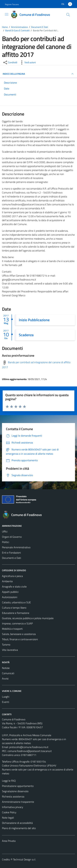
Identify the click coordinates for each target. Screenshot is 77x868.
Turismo (6, 645)
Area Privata (9, 841)
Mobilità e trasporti (12, 629)
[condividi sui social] (10, 62)
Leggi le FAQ (9, 781)
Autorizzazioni (10, 597)
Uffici (5, 531)
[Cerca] (68, 15)
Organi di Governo (12, 537)
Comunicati (8, 673)
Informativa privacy (13, 807)
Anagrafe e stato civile (14, 587)
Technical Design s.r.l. (24, 859)
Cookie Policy (9, 812)
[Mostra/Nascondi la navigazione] (7, 14)
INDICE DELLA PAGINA (38, 74)
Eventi (6, 702)
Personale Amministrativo (16, 547)
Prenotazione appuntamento (18, 786)
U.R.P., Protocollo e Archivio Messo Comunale (27, 735)
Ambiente (7, 581)
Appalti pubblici (10, 592)
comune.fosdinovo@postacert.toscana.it (30, 751)
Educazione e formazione (16, 613)
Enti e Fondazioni (11, 553)
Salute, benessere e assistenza (19, 634)
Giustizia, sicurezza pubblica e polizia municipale (28, 618)
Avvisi (5, 678)
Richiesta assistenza (13, 796)
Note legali (8, 818)
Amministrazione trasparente (18, 802)
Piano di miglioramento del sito (19, 828)
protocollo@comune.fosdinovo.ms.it (29, 747)
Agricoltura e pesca (12, 576)
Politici (6, 542)
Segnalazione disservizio (15, 791)
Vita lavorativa (10, 650)
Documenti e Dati (11, 558)
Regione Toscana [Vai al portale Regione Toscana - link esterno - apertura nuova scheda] (12, 4)
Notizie (6, 668)
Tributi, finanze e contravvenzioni (20, 639)
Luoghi (6, 697)
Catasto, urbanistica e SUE (16, 602)
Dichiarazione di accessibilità (17, 823)
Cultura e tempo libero (14, 608)
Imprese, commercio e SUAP (17, 623)
